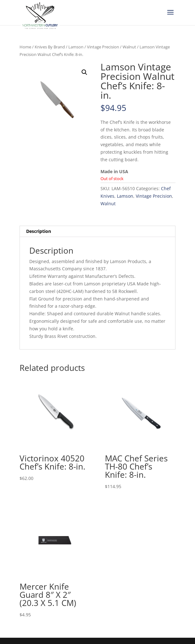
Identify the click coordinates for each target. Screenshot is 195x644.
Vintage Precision (103, 47)
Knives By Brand (50, 47)
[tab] (97, 231)
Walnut (129, 47)
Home (25, 47)
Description (39, 231)
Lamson (76, 47)
